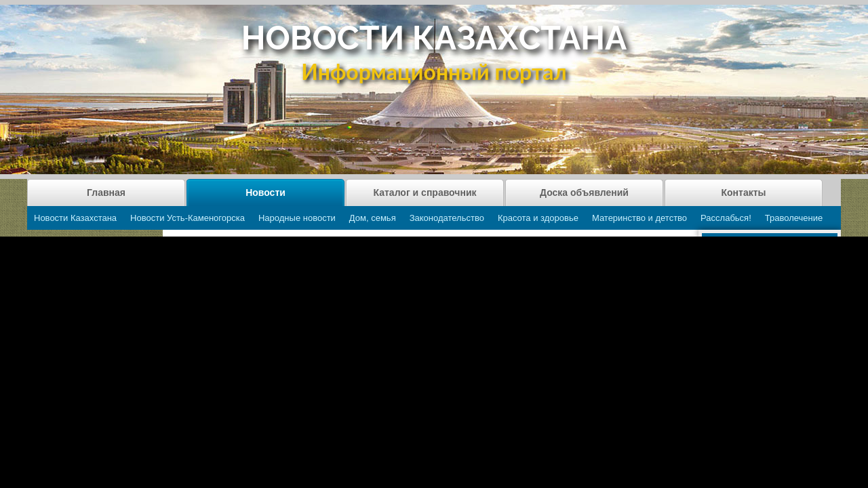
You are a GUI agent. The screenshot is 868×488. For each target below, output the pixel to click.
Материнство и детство (639, 218)
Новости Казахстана (75, 218)
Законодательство (447, 218)
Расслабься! (726, 218)
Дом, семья (373, 218)
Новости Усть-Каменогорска (188, 218)
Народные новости (297, 218)
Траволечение (794, 218)
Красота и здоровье (538, 218)
